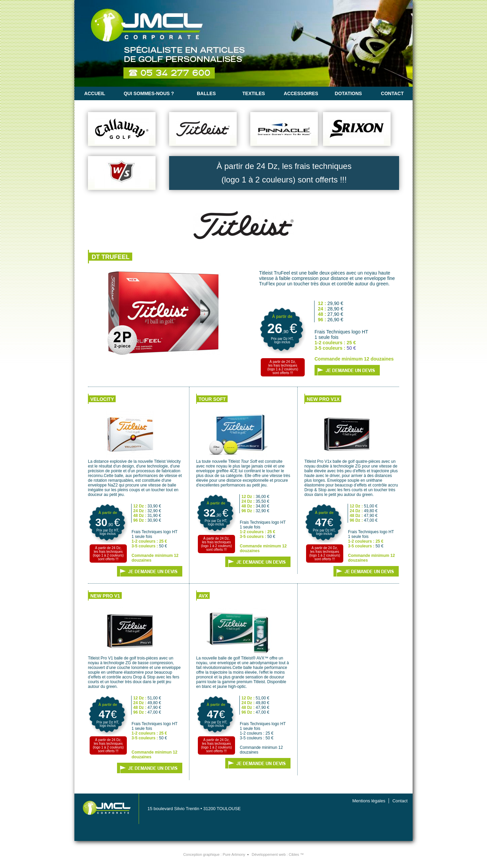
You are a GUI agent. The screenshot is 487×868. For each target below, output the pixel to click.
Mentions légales (369, 801)
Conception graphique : (214, 854)
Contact (392, 93)
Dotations (348, 93)
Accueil (95, 93)
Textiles (254, 93)
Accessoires (301, 93)
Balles (206, 93)
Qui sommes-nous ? (149, 93)
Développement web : (278, 854)
